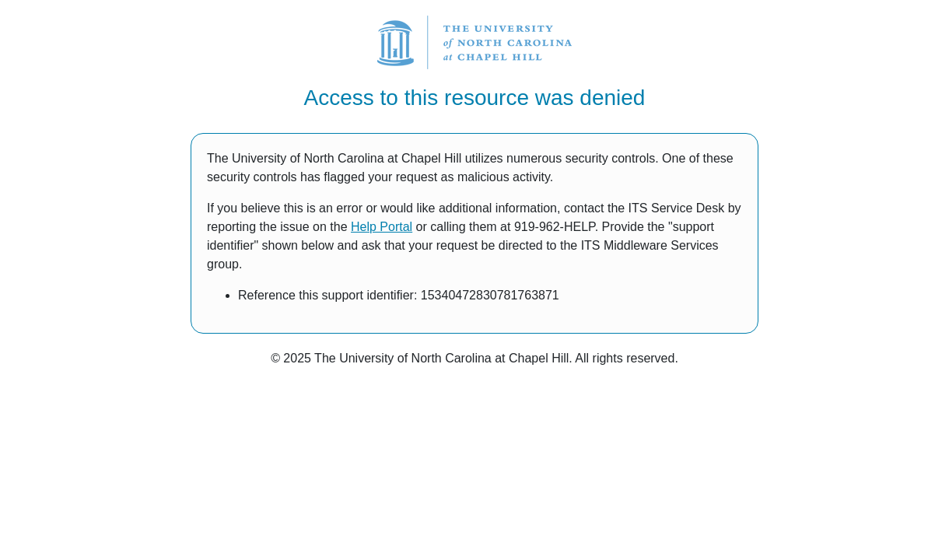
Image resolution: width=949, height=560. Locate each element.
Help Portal (382, 227)
